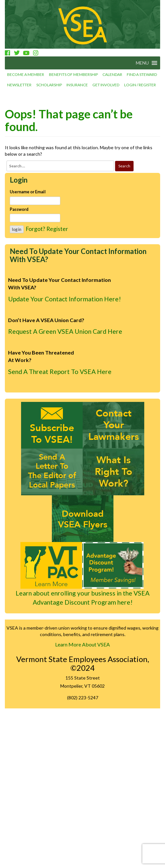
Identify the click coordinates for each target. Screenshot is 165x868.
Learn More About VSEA (82, 644)
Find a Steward (142, 74)
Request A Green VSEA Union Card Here (65, 331)
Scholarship (49, 85)
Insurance (77, 85)
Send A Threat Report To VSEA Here (60, 372)
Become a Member (26, 74)
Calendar (112, 74)
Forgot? (35, 229)
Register (57, 229)
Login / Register (140, 85)
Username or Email (28, 192)
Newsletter (19, 85)
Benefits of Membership (73, 74)
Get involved (106, 85)
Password (19, 209)
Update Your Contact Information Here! (65, 299)
